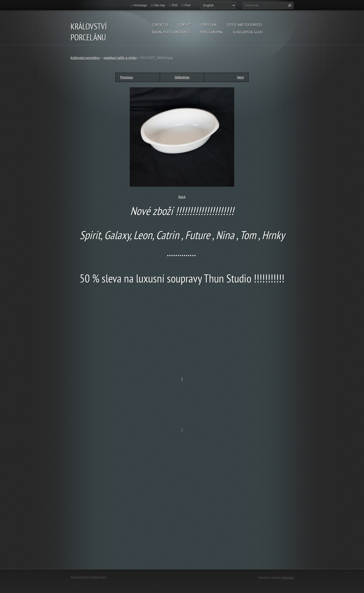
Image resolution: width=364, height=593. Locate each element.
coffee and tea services (244, 25)
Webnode (288, 578)
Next (240, 77)
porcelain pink (212, 32)
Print (187, 5)
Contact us (160, 25)
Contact (185, 25)
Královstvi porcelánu (85, 58)
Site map (159, 5)
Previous (127, 77)
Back (182, 197)
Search (289, 5)
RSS (175, 5)
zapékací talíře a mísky (120, 58)
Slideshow (182, 77)
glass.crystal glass (248, 32)
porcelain (209, 25)
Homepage (140, 5)
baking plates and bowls (171, 32)
